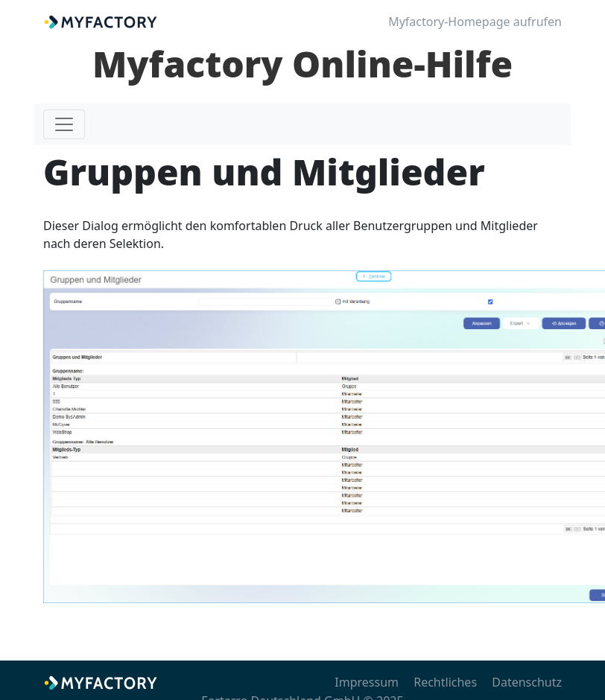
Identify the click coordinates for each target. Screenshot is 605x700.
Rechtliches (445, 682)
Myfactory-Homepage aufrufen (475, 22)
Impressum (367, 682)
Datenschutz (527, 682)
